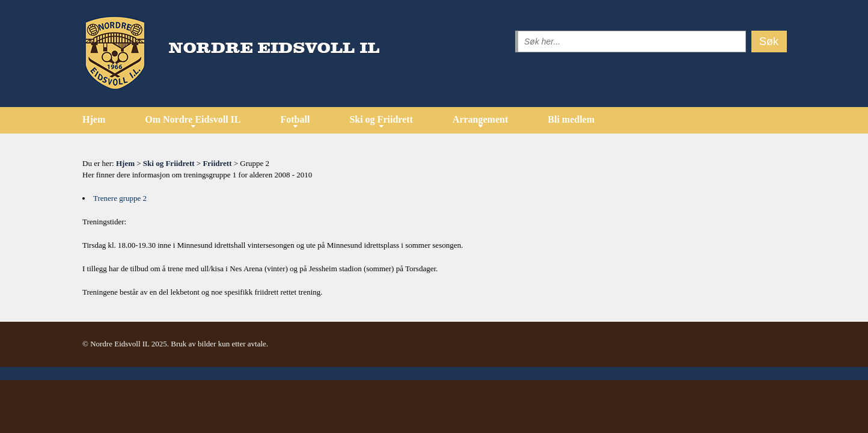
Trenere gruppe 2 (120, 198)
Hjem (94, 119)
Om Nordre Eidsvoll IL (193, 119)
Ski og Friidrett (381, 119)
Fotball (295, 119)
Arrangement (480, 119)
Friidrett (217, 163)
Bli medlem (571, 119)
